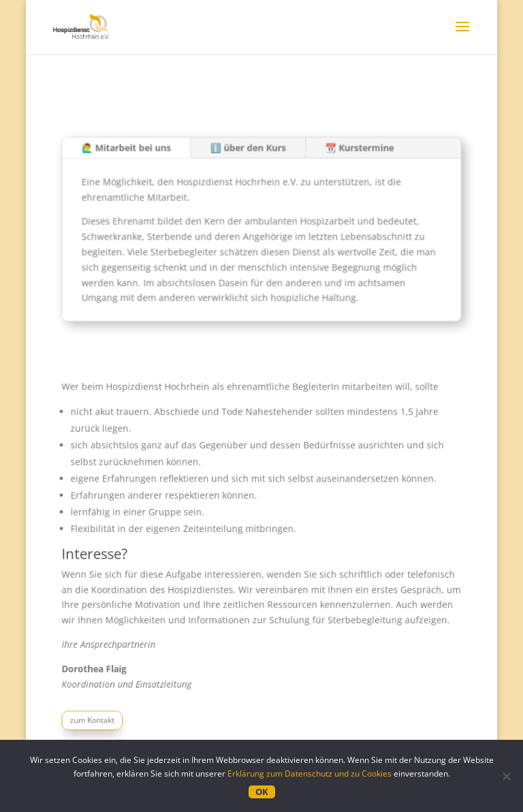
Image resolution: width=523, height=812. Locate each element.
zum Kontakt (102, 709)
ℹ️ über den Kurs (249, 152)
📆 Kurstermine (354, 152)
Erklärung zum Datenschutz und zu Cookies (310, 774)
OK (262, 792)
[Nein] (506, 776)
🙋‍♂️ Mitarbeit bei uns (134, 152)
